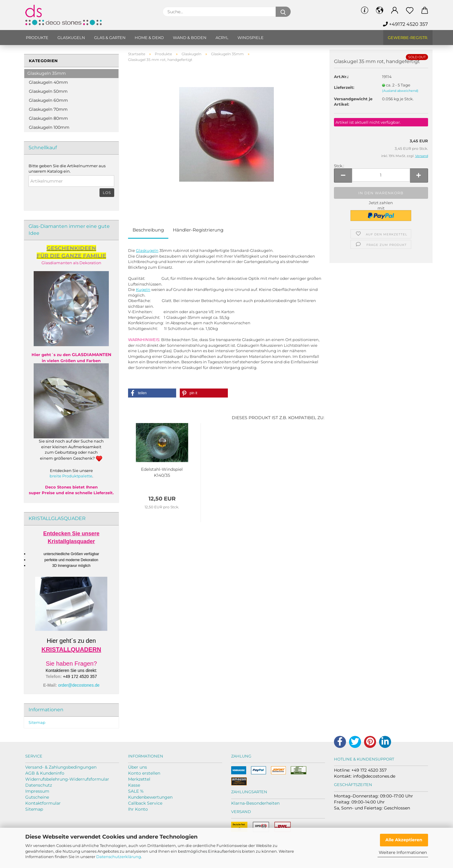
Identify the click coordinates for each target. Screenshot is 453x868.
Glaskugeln (71, 38)
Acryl (222, 38)
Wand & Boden (190, 38)
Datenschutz (39, 785)
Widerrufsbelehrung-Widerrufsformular (67, 779)
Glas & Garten (110, 38)
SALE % (136, 791)
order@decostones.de (79, 685)
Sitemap (37, 722)
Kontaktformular (43, 803)
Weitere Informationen (403, 852)
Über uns (138, 767)
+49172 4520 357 (405, 24)
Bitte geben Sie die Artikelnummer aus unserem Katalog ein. (67, 169)
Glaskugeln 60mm (48, 100)
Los (107, 193)
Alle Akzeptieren (404, 840)
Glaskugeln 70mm (48, 109)
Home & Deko (149, 38)
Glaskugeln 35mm (47, 73)
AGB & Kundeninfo (45, 773)
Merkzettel (139, 779)
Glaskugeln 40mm (48, 82)
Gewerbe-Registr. (408, 38)
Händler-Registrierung (198, 230)
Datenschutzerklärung (119, 857)
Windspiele (251, 38)
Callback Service (145, 803)
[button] (152, 393)
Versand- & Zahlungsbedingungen (61, 767)
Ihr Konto (138, 809)
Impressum (37, 791)
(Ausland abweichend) (400, 91)
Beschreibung (148, 230)
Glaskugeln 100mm (49, 127)
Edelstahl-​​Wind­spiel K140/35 (162, 472)
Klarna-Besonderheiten (255, 803)
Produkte (37, 38)
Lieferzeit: (344, 87)
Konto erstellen (144, 773)
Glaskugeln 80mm (48, 118)
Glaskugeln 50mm (48, 91)
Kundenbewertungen (150, 797)
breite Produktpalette (71, 476)
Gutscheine (37, 797)
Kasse (134, 785)
